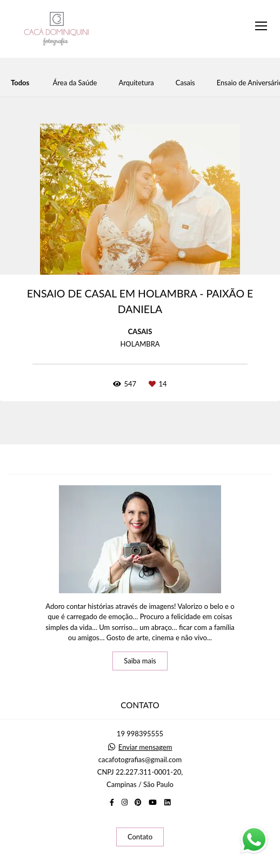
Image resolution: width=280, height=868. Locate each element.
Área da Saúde (75, 83)
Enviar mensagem (145, 747)
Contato (140, 837)
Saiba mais (140, 661)
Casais (185, 83)
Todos (20, 83)
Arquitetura (136, 83)
